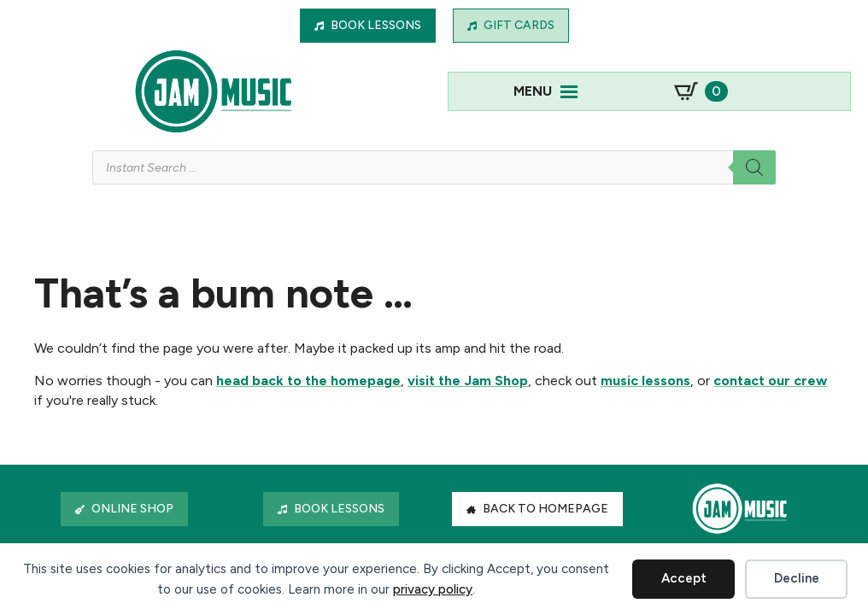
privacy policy (433, 589)
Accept (684, 578)
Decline (797, 578)
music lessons (645, 381)
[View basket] (701, 91)
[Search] (754, 167)
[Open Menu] (569, 91)
